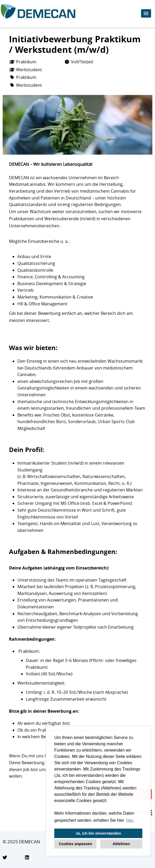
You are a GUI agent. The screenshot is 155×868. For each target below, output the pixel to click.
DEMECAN (30, 842)
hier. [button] (130, 820)
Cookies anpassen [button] (75, 844)
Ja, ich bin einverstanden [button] (98, 833)
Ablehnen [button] (121, 844)
